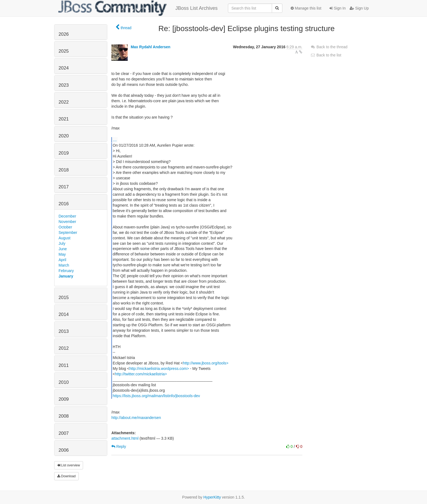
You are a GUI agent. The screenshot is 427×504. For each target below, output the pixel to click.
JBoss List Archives (138, 8)
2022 (64, 102)
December (67, 216)
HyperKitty (212, 497)
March (64, 265)
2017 (64, 187)
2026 (64, 34)
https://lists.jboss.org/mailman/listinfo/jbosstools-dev (156, 396)
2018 (64, 170)
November (67, 222)
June (63, 249)
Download (66, 476)
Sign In (338, 8)
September (68, 233)
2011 (64, 365)
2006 (64, 450)
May (62, 254)
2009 (64, 399)
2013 (64, 331)
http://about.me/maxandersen (136, 418)
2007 (64, 433)
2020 (64, 136)
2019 (64, 153)
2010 (64, 382)
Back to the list (326, 55)
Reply (119, 446)
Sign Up (359, 8)
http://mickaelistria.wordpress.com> (159, 369)
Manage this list (306, 8)
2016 (64, 204)
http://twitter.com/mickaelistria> (141, 374)
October (65, 227)
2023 (64, 85)
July (62, 243)
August (65, 238)
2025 (64, 51)
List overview (69, 465)
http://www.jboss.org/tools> (206, 363)
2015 (64, 298)
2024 (64, 68)
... (115, 140)
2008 (64, 416)
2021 (64, 119)
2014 (64, 314)
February (66, 271)
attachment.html (125, 438)
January (66, 276)
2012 (64, 348)
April (62, 260)
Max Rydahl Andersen (151, 47)
